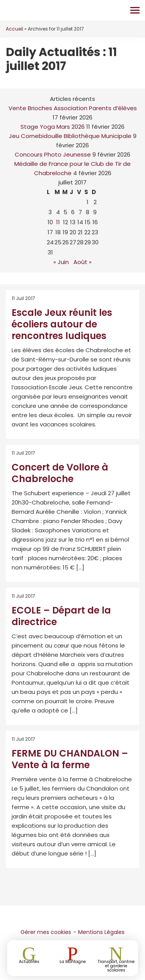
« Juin (61, 262)
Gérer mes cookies (46, 932)
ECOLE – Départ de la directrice (61, 616)
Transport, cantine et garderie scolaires (116, 966)
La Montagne (73, 961)
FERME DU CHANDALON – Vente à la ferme (70, 759)
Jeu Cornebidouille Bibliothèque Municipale (70, 136)
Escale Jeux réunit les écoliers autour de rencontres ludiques (62, 324)
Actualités (29, 961)
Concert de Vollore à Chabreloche (60, 473)
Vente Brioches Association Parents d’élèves (73, 108)
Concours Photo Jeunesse (53, 154)
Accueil (14, 29)
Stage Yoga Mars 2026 (53, 127)
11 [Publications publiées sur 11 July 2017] (58, 222)
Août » (83, 262)
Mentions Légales (101, 932)
